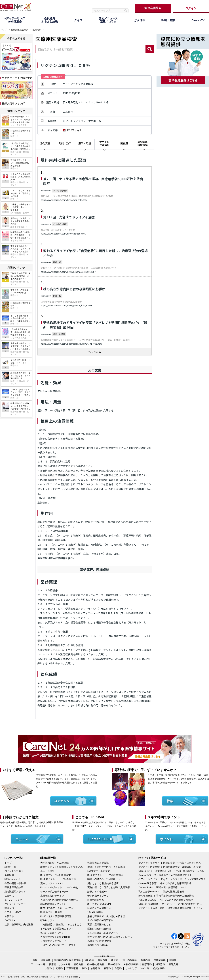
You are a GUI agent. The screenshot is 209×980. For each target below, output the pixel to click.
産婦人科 (173, 964)
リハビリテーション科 (137, 968)
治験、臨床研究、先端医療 (19, 924)
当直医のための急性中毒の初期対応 (59, 900)
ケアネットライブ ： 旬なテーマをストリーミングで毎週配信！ (172, 879)
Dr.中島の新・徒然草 (51, 912)
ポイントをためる (14, 871)
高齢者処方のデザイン (52, 896)
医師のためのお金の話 (99, 929)
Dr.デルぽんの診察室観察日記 (56, 916)
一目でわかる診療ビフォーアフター (59, 945)
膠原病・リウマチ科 (59, 964)
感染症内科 (160, 960)
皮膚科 (59, 968)
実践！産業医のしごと (99, 924)
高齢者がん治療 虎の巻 (100, 941)
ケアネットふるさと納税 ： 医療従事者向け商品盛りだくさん (171, 908)
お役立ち (9, 916)
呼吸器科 (46, 960)
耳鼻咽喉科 (72, 968)
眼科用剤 (37, 30)
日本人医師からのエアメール (103, 933)
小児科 (48, 968)
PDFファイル (75, 130)
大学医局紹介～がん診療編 (54, 863)
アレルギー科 (38, 964)
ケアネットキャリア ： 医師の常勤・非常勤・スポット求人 (170, 863)
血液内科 (145, 960)
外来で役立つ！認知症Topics (55, 937)
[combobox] (90, 49)
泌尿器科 (160, 964)
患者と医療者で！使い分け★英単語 (106, 916)
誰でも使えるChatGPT (99, 904)
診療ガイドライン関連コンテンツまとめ (62, 867)
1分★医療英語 (95, 912)
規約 (23, 977)
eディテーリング (13, 900)
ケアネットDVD (13, 912)
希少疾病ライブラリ (98, 896)
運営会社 (74, 977)
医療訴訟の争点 (96, 900)
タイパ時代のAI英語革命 (100, 920)
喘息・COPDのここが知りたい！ (105, 879)
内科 (35, 960)
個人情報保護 (33, 977)
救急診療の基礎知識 (98, 863)
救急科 (118, 968)
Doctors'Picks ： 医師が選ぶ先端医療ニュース (163, 887)
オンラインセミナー (15, 904)
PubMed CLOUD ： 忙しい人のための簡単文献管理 (166, 900)
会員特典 (9, 875)
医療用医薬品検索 (20, 30)
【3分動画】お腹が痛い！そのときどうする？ (63, 924)
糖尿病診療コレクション (53, 904)
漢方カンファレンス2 (52, 883)
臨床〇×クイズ (12, 879)
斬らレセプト (47, 920)
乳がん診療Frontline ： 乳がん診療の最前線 (161, 892)
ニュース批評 (47, 871)
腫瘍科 (173, 960)
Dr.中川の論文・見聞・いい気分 (57, 908)
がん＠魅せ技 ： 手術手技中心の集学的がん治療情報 (166, 896)
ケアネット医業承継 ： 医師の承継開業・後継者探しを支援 (170, 867)
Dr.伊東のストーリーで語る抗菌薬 (105, 875)
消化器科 (89, 960)
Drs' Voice (10, 920)
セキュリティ (63, 977)
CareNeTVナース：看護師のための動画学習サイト (165, 875)
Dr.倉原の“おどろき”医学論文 (56, 875)
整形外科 (147, 964)
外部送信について (48, 977)
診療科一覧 (10, 867)
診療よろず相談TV (97, 892)
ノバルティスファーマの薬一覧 (83, 121)
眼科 (84, 968)
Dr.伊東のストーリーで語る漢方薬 (58, 879)
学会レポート (12, 908)
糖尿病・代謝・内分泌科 (124, 960)
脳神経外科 (114, 964)
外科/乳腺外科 (131, 964)
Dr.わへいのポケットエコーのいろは (60, 887)
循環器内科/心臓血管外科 (68, 960)
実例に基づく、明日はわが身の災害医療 (109, 887)
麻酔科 (107, 968)
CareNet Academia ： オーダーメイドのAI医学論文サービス (170, 904)
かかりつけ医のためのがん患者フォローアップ (110, 937)
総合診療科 (159, 968)
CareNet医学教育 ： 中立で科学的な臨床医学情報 (165, 883)
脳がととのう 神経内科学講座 (103, 883)
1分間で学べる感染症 (99, 871)
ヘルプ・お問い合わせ (10, 977)
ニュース (9, 896)
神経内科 (79, 964)
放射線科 (95, 968)
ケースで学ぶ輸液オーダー (54, 892)
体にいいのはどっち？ (52, 933)
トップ (3, 30)
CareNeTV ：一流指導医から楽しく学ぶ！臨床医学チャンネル (171, 871)
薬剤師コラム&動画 (98, 945)
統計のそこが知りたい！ (100, 908)
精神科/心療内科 (96, 964)
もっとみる (95, 352)
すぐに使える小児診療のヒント (57, 929)
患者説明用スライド (15, 892)
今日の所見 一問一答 (15, 883)
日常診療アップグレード (53, 941)
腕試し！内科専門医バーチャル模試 (106, 867)
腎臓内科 (102, 960)
